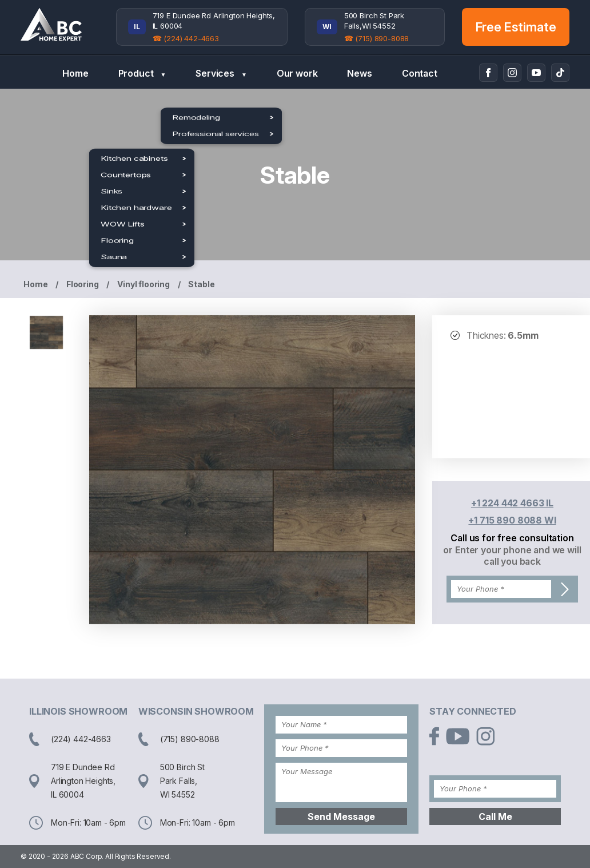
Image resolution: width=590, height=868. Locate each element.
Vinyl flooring (143, 284)
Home (75, 73)
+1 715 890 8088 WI (512, 520)
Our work (297, 73)
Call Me (495, 817)
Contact (420, 73)
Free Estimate (516, 27)
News (359, 73)
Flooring (83, 284)
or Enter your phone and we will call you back (512, 556)
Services (221, 74)
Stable (201, 284)
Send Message (341, 817)
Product (142, 74)
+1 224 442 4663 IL (512, 503)
